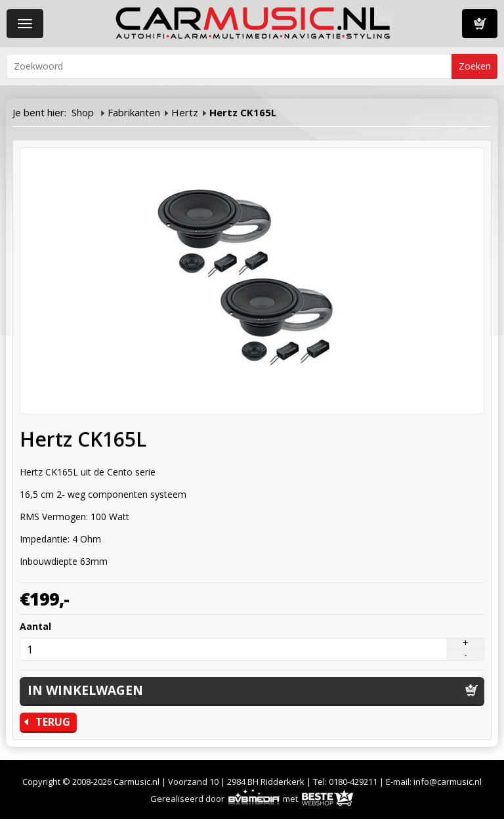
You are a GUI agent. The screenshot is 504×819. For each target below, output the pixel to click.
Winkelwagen (480, 24)
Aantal (35, 626)
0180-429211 (353, 782)
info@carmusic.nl (448, 782)
